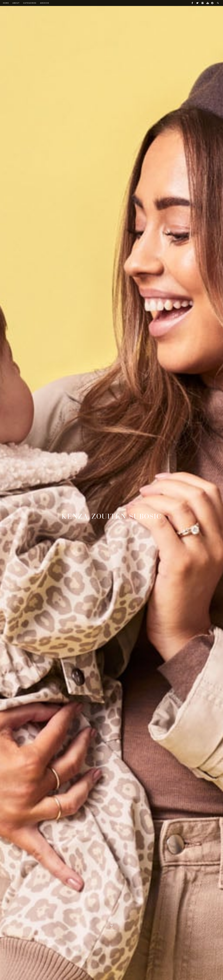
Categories (30, 3)
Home (6, 3)
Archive (45, 3)
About (16, 3)
